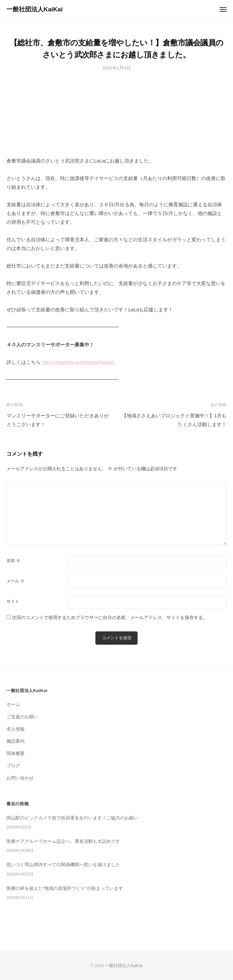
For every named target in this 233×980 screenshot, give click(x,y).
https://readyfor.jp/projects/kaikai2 (78, 362)
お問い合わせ (20, 778)
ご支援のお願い (22, 717)
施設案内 (16, 741)
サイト (13, 601)
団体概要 (16, 753)
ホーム (13, 705)
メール (16, 581)
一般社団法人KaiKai (35, 9)
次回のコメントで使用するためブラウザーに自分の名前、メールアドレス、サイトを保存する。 (110, 618)
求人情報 (16, 729)
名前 (13, 561)
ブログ (13, 766)
